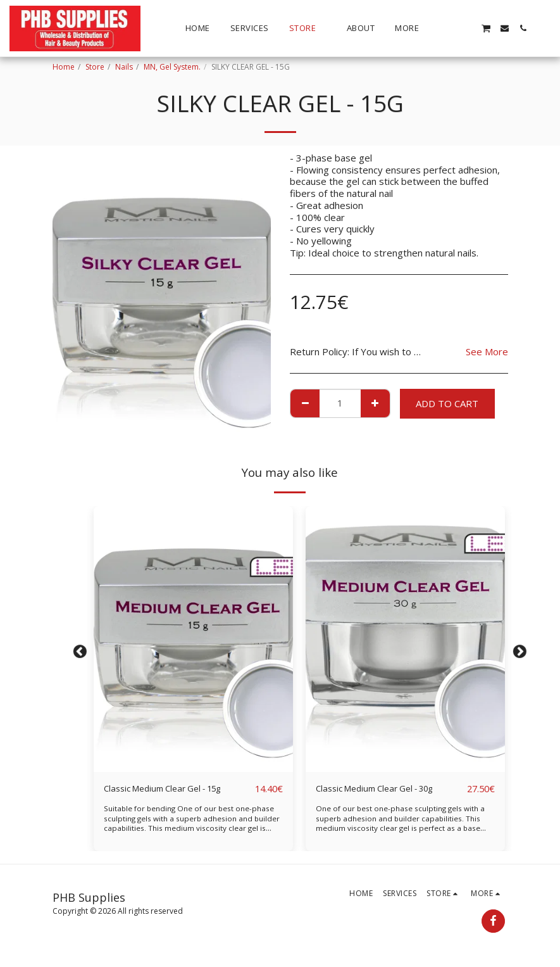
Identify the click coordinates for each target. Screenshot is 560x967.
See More (487, 352)
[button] (449, 28)
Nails (124, 67)
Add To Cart (447, 403)
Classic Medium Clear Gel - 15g (171, 789)
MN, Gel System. (172, 67)
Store (95, 67)
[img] (193, 639)
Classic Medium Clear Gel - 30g (383, 789)
